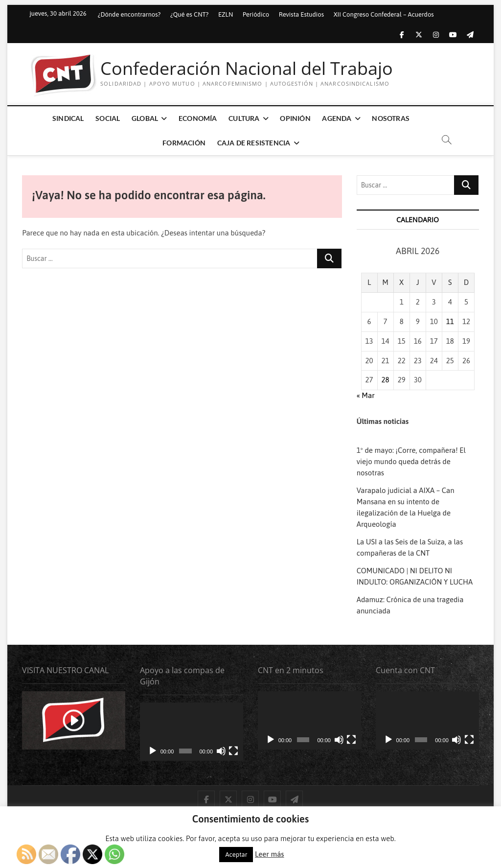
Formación (184, 143)
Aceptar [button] (236, 855)
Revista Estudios (301, 14)
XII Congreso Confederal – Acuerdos (384, 14)
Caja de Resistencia (254, 143)
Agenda (337, 118)
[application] (192, 732)
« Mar (366, 395)
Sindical (68, 118)
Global (145, 118)
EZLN (226, 14)
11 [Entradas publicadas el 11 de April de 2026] (450, 321)
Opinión (295, 118)
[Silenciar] (221, 751)
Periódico (256, 14)
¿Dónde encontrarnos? (129, 14)
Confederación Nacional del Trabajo (247, 69)
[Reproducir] (153, 751)
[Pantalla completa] (233, 751)
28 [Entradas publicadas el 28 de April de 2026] (386, 380)
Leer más (269, 854)
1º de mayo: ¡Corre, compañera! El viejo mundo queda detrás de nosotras (411, 461)
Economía (198, 118)
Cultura (244, 118)
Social (108, 118)
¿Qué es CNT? (189, 14)
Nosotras (391, 118)
